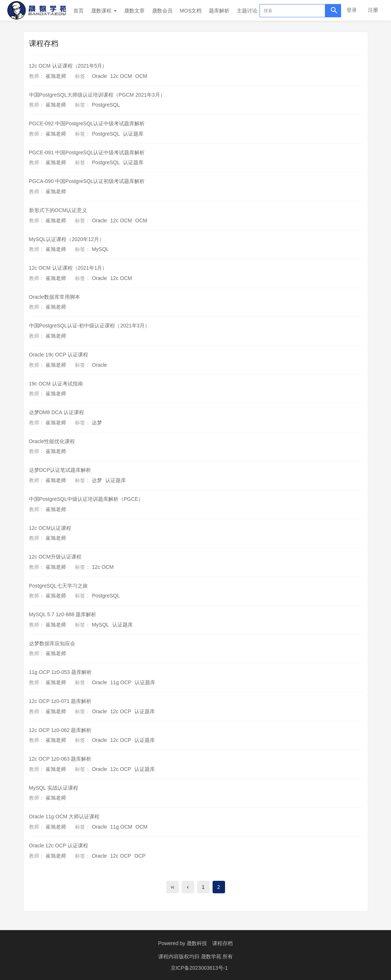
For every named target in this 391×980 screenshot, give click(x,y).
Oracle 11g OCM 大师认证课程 (64, 816)
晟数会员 (162, 11)
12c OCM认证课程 (50, 528)
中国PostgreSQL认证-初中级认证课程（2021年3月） (90, 326)
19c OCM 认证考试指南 (56, 384)
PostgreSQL (106, 105)
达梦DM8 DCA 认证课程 (57, 412)
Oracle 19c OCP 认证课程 (59, 355)
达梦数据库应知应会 (52, 643)
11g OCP (121, 682)
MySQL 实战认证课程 (54, 788)
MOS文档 (191, 11)
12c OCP (121, 711)
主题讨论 (247, 11)
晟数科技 (197, 943)
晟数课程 (104, 11)
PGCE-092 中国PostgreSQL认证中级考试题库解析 (87, 123)
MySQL (100, 249)
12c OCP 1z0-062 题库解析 (60, 730)
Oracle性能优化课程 (52, 441)
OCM (141, 76)
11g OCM (121, 827)
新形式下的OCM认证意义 (58, 210)
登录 (352, 10)
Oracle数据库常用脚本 (55, 297)
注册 (373, 10)
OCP (140, 856)
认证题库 (133, 134)
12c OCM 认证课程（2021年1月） (68, 268)
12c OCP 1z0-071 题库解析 (60, 701)
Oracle (99, 76)
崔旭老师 (56, 76)
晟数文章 (134, 11)
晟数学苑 (212, 956)
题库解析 (219, 11)
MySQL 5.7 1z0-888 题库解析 (63, 614)
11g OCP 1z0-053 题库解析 (61, 672)
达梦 (97, 423)
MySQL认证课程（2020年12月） (67, 239)
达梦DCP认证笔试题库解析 (60, 470)
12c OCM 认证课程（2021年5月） (68, 66)
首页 (79, 11)
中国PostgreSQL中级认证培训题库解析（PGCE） (86, 499)
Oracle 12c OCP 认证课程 (59, 846)
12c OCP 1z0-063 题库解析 (60, 759)
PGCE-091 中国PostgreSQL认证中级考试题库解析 (87, 152)
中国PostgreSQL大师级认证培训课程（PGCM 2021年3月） (97, 95)
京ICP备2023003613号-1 (199, 967)
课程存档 (222, 943)
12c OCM (121, 76)
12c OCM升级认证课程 (55, 557)
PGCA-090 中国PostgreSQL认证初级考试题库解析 (87, 181)
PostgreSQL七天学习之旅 (58, 586)
